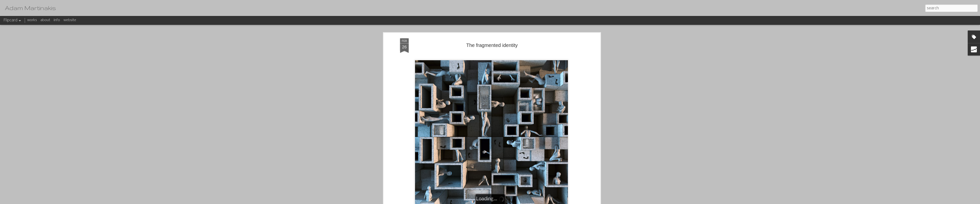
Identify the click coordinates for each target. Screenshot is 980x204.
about (45, 20)
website (70, 20)
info (57, 20)
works (32, 20)
